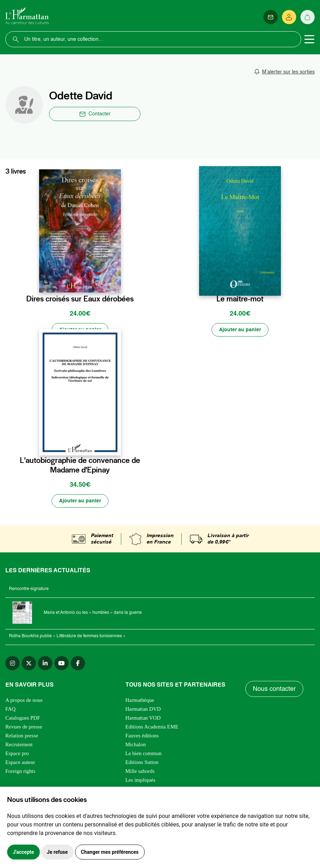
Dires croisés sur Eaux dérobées (80, 299)
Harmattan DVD (143, 709)
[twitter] (29, 663)
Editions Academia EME (152, 727)
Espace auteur (20, 762)
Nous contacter (274, 689)
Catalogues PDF (23, 718)
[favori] (116, 284)
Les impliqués (141, 780)
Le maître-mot (240, 299)
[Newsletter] (271, 17)
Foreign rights (20, 771)
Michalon (136, 744)
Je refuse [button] (57, 852)
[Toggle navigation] (309, 39)
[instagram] (12, 663)
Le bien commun (144, 753)
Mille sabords (140, 771)
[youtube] (62, 663)
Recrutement (19, 744)
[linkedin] (45, 663)
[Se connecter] (289, 17)
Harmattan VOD (143, 718)
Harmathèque (140, 700)
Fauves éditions (142, 736)
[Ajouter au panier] (80, 330)
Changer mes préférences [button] (110, 852)
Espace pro (17, 753)
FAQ (10, 709)
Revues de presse (24, 727)
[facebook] (78, 663)
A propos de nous (24, 700)
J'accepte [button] (23, 852)
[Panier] (308, 17)
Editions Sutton (142, 762)
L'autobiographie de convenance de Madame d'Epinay (80, 465)
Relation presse (22, 736)
